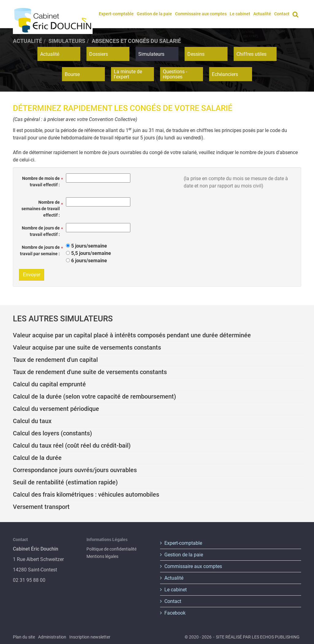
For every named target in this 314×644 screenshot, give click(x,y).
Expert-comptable (116, 14)
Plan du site (24, 637)
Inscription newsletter (90, 637)
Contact (282, 14)
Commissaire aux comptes (201, 14)
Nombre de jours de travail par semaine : (40, 250)
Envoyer (32, 275)
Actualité (262, 14)
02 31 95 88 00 (29, 580)
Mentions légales (102, 556)
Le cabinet (240, 14)
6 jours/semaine (89, 261)
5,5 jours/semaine (91, 253)
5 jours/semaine (89, 246)
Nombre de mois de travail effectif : (41, 182)
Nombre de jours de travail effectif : (41, 231)
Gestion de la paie (154, 14)
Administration (52, 637)
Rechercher (297, 14)
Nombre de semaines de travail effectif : (41, 209)
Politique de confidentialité (111, 549)
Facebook (175, 613)
